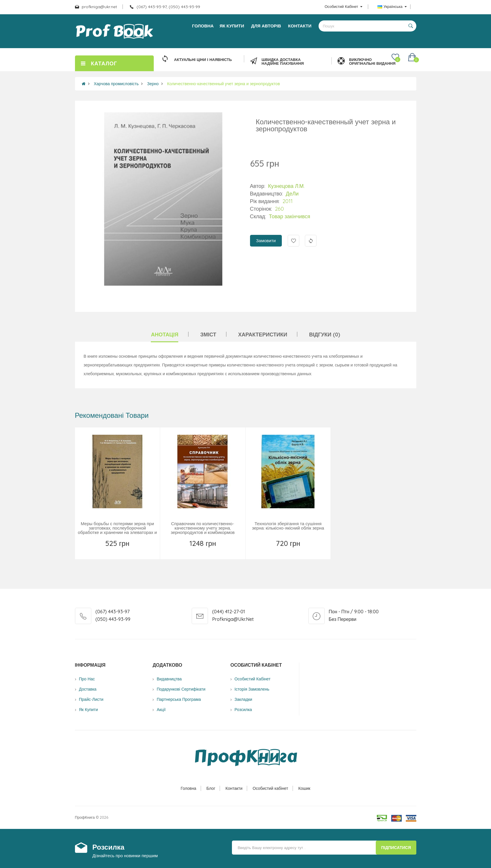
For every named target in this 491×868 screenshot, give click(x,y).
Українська (392, 6)
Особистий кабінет (270, 788)
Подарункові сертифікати (181, 689)
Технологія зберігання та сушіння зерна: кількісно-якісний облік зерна (288, 526)
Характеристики (263, 335)
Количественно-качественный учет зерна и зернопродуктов (224, 84)
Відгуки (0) (324, 335)
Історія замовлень (252, 689)
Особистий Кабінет (253, 679)
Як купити (89, 710)
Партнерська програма (179, 699)
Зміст (208, 335)
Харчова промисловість (116, 84)
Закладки (243, 699)
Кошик (304, 788)
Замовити (266, 241)
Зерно (153, 84)
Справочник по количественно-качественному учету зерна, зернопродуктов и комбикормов (203, 528)
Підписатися (396, 848)
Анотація (165, 335)
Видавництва (169, 679)
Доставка (88, 689)
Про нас (87, 679)
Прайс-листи (91, 699)
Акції (161, 710)
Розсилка (243, 710)
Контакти (234, 788)
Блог (211, 788)
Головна (188, 788)
